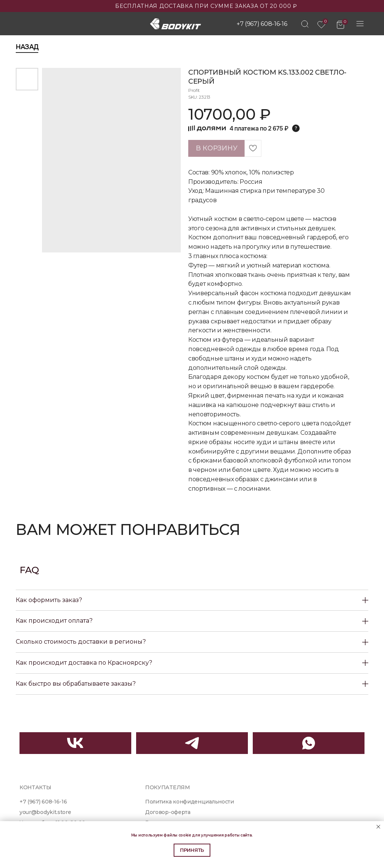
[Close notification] (378, 827)
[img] (305, 24)
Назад (27, 47)
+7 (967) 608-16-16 (262, 24)
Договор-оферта (168, 812)
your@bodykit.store (45, 812)
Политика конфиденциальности (190, 802)
